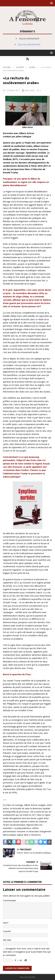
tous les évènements (29, 44)
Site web (7, 940)
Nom (5, 923)
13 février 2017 (13, 90)
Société (20, 67)
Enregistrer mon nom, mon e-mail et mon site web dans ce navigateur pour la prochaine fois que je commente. (27, 952)
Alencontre (30, 90)
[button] (51, 3)
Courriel (7, 931)
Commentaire (9, 900)
